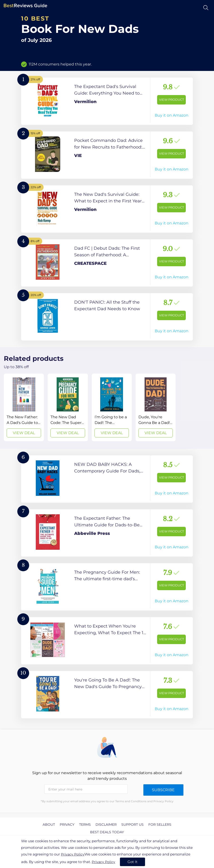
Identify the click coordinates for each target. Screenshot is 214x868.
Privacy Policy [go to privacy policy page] (73, 854)
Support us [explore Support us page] (132, 824)
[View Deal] (24, 407)
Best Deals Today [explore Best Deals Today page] (107, 832)
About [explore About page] (49, 824)
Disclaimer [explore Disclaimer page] (106, 824)
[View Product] (107, 101)
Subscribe (163, 790)
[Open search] (206, 8)
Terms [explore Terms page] (85, 824)
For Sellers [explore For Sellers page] (160, 824)
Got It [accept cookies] (132, 862)
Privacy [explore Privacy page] (67, 824)
